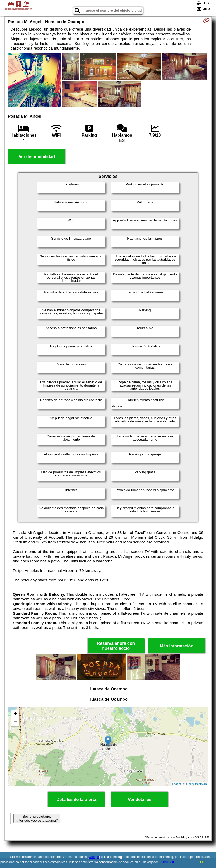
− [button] (15, 722)
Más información (177, 646)
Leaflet (177, 784)
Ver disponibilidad (37, 157)
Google (94, 857)
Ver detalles (140, 800)
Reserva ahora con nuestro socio (116, 646)
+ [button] (15, 714)
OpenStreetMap (196, 784)
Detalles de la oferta (76, 800)
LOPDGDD (167, 862)
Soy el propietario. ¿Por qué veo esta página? (37, 818)
